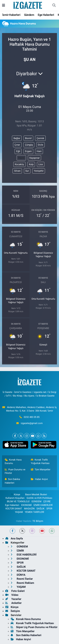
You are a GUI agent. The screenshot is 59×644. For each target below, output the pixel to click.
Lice (41, 164)
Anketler (13, 603)
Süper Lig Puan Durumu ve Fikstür (34, 627)
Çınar (17, 145)
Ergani (28, 151)
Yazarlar (13, 599)
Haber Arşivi (39, 479)
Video (12, 595)
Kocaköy (19, 164)
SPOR (49, 509)
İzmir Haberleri (11, 15)
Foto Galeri (15, 591)
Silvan (17, 171)
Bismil (28, 138)
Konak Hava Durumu (13, 461)
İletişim (13, 611)
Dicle (40, 145)
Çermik (40, 138)
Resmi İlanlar (22, 579)
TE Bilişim (38, 521)
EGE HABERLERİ (24, 555)
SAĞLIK (40, 509)
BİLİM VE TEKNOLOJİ (18, 501)
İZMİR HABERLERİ (43, 505)
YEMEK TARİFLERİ (34, 512)
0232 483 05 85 (32, 417)
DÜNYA (18, 575)
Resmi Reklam (22, 583)
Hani (39, 151)
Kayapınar (35, 158)
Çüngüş (29, 145)
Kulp (31, 164)
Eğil (18, 151)
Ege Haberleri (46, 15)
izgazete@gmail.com (32, 423)
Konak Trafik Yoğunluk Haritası (40, 461)
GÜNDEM (36, 501)
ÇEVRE (47, 501)
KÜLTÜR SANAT (14, 509)
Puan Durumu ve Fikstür (15, 471)
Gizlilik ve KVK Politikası (39, 498)
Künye (15, 494)
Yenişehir (39, 171)
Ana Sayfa (14, 538)
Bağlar (17, 138)
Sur (27, 171)
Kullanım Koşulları (15, 498)
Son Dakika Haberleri (12, 481)
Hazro (21, 158)
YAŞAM (19, 512)
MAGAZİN (29, 509)
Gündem (29, 15)
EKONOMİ (26, 505)
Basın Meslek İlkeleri (36, 494)
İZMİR (17, 551)
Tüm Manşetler (41, 470)
